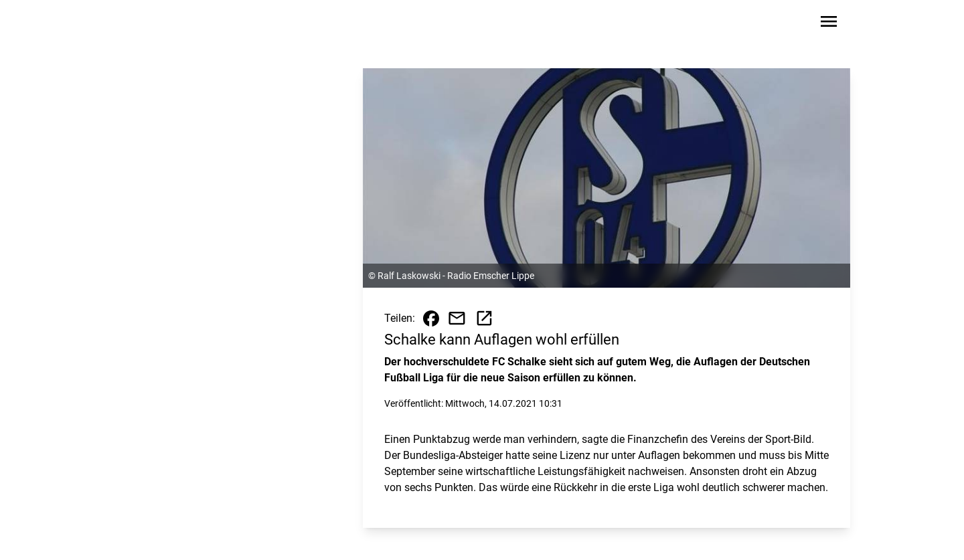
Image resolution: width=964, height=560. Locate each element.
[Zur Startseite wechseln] (157, 24)
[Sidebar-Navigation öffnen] (829, 24)
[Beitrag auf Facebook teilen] (431, 318)
